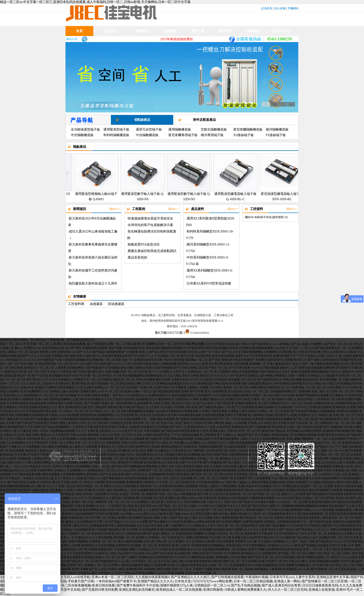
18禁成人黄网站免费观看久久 (245, 590)
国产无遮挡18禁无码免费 (100, 590)
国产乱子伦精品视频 (246, 585)
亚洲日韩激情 (213, 590)
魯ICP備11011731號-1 (170, 333)
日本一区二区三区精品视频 (253, 581)
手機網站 (293, 8)
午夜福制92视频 (257, 577)
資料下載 (198, 31)
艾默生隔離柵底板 (214, 129)
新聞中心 (142, 31)
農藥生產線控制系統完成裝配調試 (152, 251)
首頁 (79, 31)
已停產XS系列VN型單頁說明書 (209, 283)
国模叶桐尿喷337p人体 (176, 585)
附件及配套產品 (205, 120)
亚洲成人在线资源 (322, 590)
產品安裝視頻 (137, 257)
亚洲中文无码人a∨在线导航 (70, 577)
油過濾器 (96, 304)
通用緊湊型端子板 (116, 129)
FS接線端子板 (276, 135)
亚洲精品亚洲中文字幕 (333, 577)
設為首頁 (267, 8)
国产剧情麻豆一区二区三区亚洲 (324, 581)
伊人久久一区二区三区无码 (287, 590)
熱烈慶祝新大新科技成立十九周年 (93, 283)
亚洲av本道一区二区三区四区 (112, 577)
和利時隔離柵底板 (116, 135)
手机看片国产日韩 (81, 581)
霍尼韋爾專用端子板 (183, 135)
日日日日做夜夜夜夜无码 (320, 585)
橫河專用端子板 (212, 135)
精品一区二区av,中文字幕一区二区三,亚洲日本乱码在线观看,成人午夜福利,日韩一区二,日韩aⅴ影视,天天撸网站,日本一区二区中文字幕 (95, 2)
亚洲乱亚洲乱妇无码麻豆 (137, 590)
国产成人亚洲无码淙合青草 (281, 585)
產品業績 (111, 41)
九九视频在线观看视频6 (152, 577)
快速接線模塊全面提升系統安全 (150, 218)
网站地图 (198, 344)
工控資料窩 (76, 304)
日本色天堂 (183, 581)
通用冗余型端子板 (149, 129)
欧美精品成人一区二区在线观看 (179, 590)
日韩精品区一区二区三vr (212, 585)
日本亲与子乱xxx (282, 577)
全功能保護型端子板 (85, 129)
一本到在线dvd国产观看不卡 (116, 581)
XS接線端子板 (244, 135)
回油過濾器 (116, 304)
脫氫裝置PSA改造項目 (144, 244)
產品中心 (111, 31)
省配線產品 (142, 120)
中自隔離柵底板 (147, 135)
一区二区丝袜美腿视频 (75, 585)
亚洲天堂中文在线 (67, 590)
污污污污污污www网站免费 (212, 581)
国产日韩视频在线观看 (227, 577)
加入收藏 (280, 8)
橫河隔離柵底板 (277, 129)
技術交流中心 (281, 31)
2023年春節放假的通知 (180, 39)
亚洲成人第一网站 (287, 581)
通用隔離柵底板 (180, 129)
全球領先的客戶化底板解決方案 (150, 225)
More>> (115, 209)
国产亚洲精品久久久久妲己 (190, 577)
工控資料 (257, 209)
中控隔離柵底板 (82, 135)
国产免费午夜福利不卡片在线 (138, 585)
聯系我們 (253, 31)
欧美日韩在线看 (104, 585)
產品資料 (198, 209)
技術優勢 (170, 31)
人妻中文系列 (305, 577)
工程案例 (139, 209)
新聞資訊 (142, 41)
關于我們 (226, 31)
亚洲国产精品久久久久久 (155, 581)
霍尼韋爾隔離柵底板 (248, 129)
